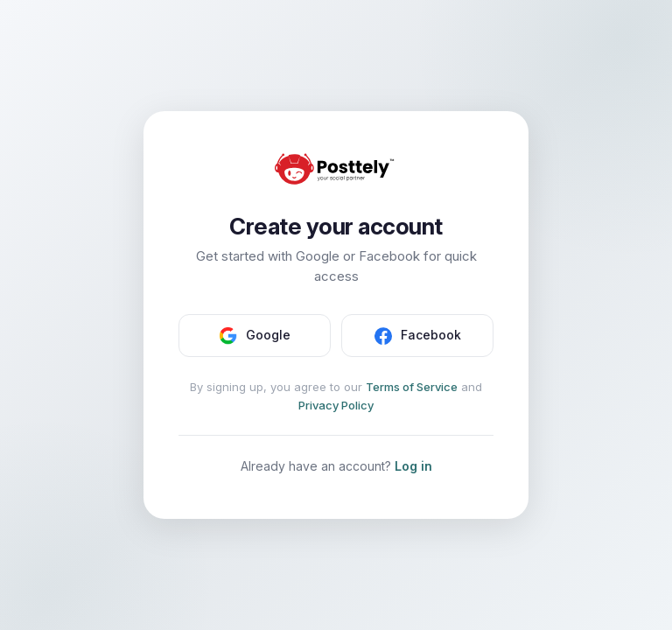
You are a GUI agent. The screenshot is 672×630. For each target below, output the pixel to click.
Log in (413, 466)
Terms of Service (412, 387)
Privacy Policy (336, 405)
